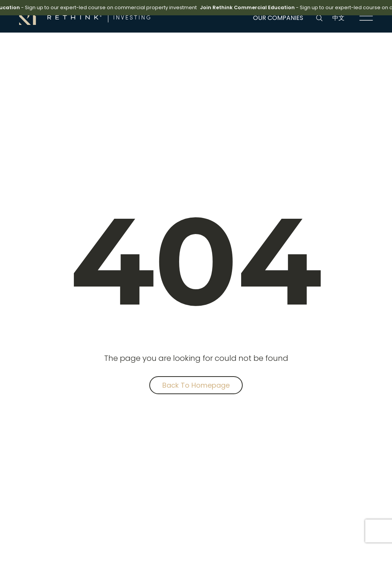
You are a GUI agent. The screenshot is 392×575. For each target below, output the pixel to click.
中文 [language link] (338, 18)
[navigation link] (366, 18)
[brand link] (85, 17)
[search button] (319, 18)
